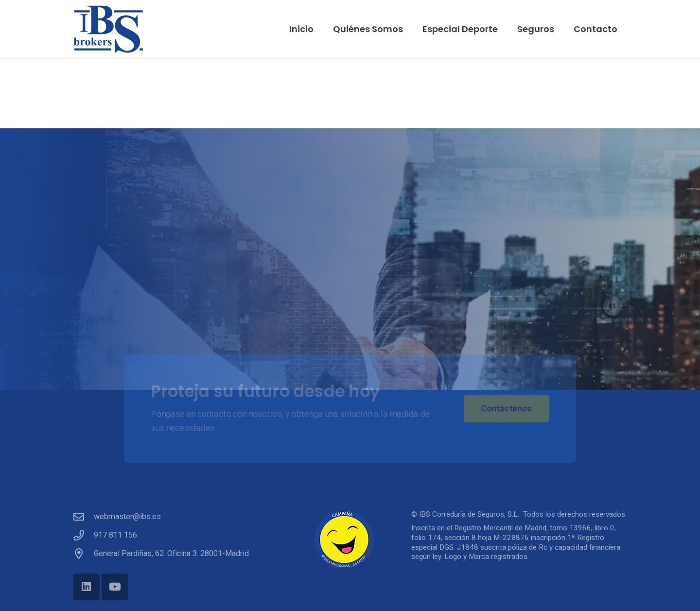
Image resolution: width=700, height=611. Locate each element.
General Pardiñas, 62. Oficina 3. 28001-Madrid (171, 553)
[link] (436, 588)
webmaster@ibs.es (127, 516)
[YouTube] (115, 587)
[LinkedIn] (86, 587)
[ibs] (108, 29)
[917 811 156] (83, 536)
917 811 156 (115, 535)
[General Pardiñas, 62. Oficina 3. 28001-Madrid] (83, 554)
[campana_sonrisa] (350, 540)
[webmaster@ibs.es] (83, 517)
